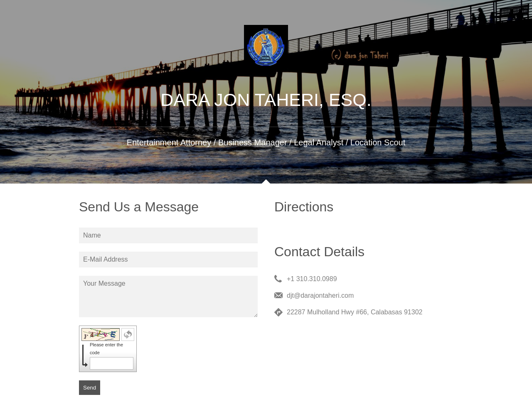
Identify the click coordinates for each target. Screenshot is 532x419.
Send (90, 388)
